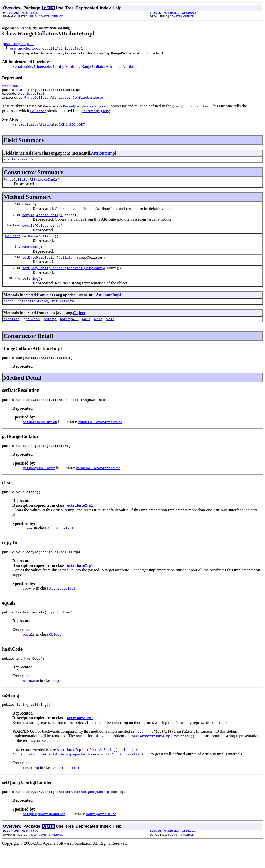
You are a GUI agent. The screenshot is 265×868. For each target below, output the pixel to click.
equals (28, 233)
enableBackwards (19, 164)
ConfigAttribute (66, 67)
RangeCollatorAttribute (101, 67)
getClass (32, 332)
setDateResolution (39, 267)
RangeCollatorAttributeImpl (30, 185)
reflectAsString (33, 313)
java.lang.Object (18, 45)
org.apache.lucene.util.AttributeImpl (46, 49)
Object (42, 233)
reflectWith (63, 313)
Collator (13, 244)
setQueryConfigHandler (43, 279)
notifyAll (69, 332)
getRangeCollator (38, 245)
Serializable (22, 67)
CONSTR (44, 16)
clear (27, 210)
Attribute (130, 67)
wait (86, 332)
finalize (11, 332)
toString (30, 290)
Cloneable (43, 67)
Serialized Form (72, 128)
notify (50, 332)
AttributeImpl (31, 97)
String (15, 290)
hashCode (30, 256)
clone (8, 313)
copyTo (28, 222)
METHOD (58, 16)
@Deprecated (12, 87)
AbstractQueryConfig (86, 279)
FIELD (33, 16)
